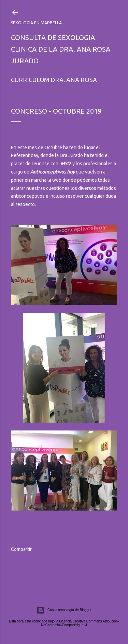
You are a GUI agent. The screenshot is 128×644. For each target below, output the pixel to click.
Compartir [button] (21, 549)
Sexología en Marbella (36, 23)
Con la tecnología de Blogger (64, 610)
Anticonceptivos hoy (53, 172)
